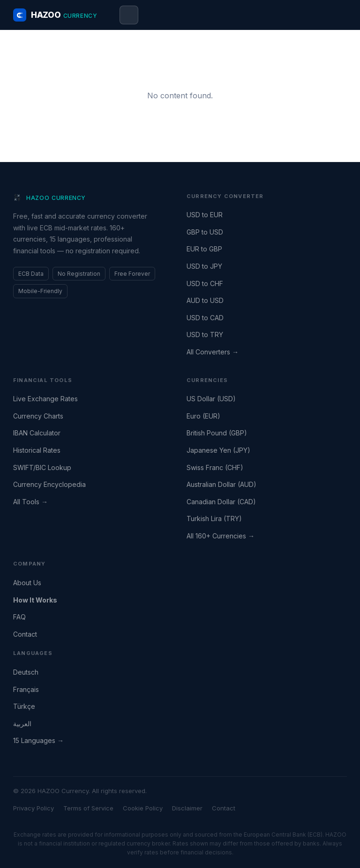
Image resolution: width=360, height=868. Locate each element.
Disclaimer (187, 808)
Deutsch (26, 672)
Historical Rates (37, 450)
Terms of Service (88, 808)
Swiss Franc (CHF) (215, 467)
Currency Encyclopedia (49, 484)
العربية (22, 724)
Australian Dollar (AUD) (221, 484)
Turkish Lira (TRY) (214, 519)
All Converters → (213, 352)
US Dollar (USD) (211, 399)
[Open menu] (129, 15)
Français (26, 689)
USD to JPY (204, 266)
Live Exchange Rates (45, 399)
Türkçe (24, 706)
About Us (27, 583)
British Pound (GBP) (217, 433)
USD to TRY (205, 335)
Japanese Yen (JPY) (218, 450)
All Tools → (30, 502)
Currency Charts (38, 416)
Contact (25, 634)
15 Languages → (38, 740)
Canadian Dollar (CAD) (221, 502)
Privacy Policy (34, 808)
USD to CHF (205, 283)
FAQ (19, 617)
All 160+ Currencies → (221, 536)
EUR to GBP (204, 249)
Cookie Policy (143, 808)
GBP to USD (205, 232)
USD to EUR (205, 215)
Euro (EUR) (203, 416)
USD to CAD (205, 318)
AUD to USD (205, 300)
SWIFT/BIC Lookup (42, 467)
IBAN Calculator (37, 433)
